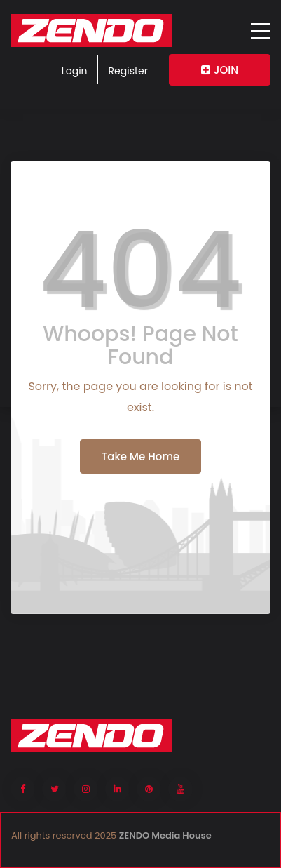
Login (75, 71)
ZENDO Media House (165, 835)
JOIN (220, 70)
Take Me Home (140, 456)
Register (128, 71)
